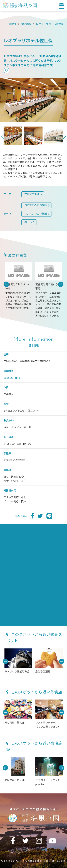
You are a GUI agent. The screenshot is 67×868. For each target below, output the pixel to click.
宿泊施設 (26, 24)
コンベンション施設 (36, 214)
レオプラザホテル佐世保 (50, 24)
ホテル (28, 222)
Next (63, 136)
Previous (4, 136)
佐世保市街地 (32, 194)
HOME (13, 24)
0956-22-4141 (12, 378)
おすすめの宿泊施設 (36, 205)
